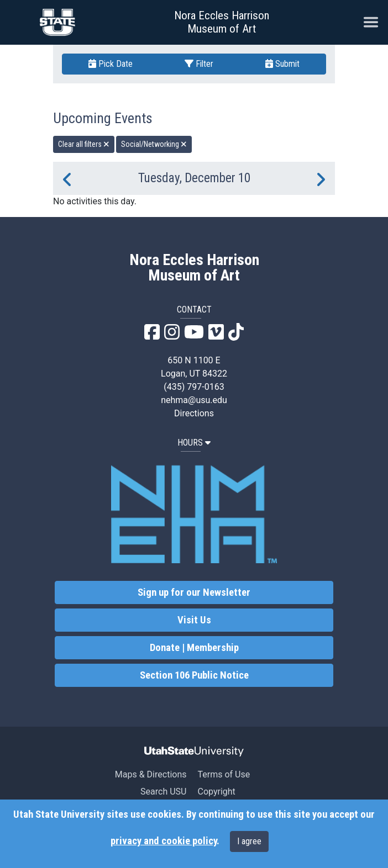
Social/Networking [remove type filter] (154, 144)
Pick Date (111, 64)
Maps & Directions (151, 774)
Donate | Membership (194, 648)
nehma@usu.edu (194, 400)
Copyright (216, 792)
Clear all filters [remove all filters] (84, 144)
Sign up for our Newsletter (194, 592)
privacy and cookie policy (164, 841)
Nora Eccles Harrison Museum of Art (222, 22)
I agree (249, 841)
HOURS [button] (194, 443)
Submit (282, 64)
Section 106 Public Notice (194, 675)
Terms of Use (224, 774)
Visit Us (194, 620)
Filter (199, 64)
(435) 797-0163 (194, 387)
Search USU (163, 792)
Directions (194, 413)
